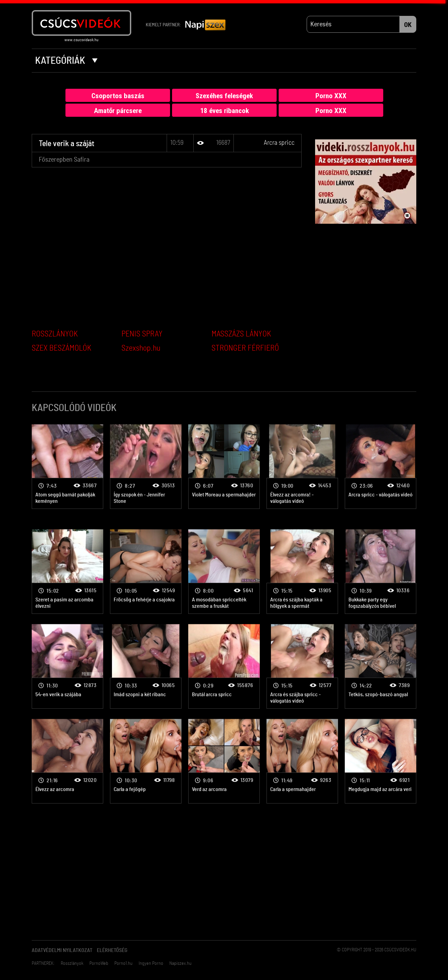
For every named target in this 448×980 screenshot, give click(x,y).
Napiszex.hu (180, 963)
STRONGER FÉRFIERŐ (245, 348)
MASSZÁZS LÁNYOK (241, 334)
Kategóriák (66, 61)
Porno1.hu (123, 963)
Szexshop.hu (141, 348)
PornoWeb (99, 963)
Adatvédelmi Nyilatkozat (62, 950)
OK (408, 25)
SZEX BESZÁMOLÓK (62, 348)
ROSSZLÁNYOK (55, 334)
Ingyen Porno (151, 963)
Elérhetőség (112, 950)
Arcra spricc (279, 143)
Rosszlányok (72, 963)
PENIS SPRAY (142, 334)
